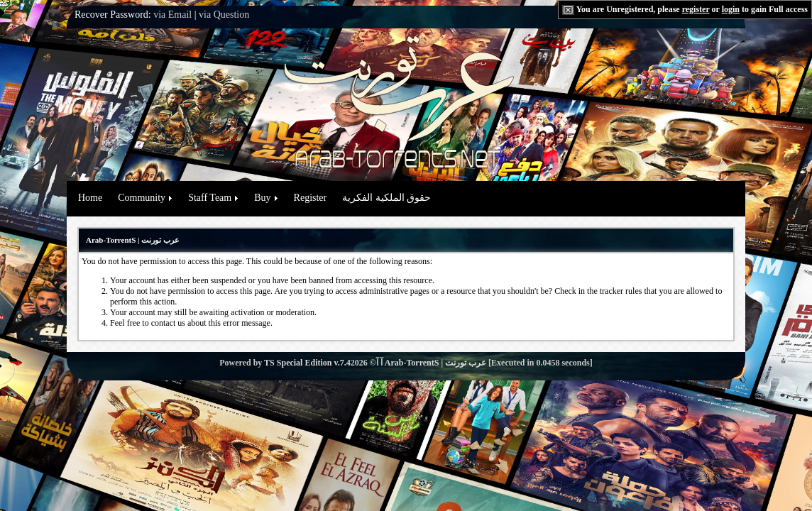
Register (311, 198)
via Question (224, 15)
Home (90, 198)
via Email (172, 15)
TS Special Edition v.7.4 (307, 363)
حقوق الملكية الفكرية (386, 198)
